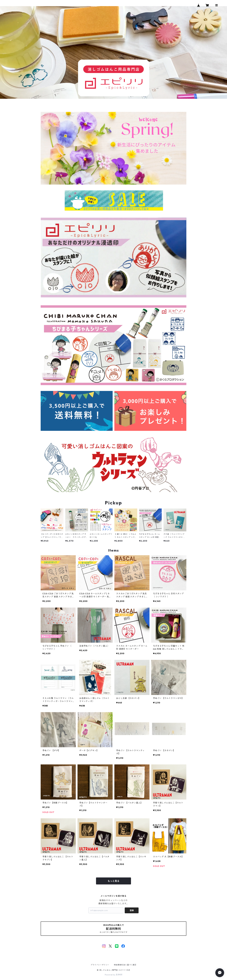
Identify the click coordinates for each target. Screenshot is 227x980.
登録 (132, 910)
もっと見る (113, 881)
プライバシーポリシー (100, 965)
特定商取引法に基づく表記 (125, 965)
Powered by (114, 975)
